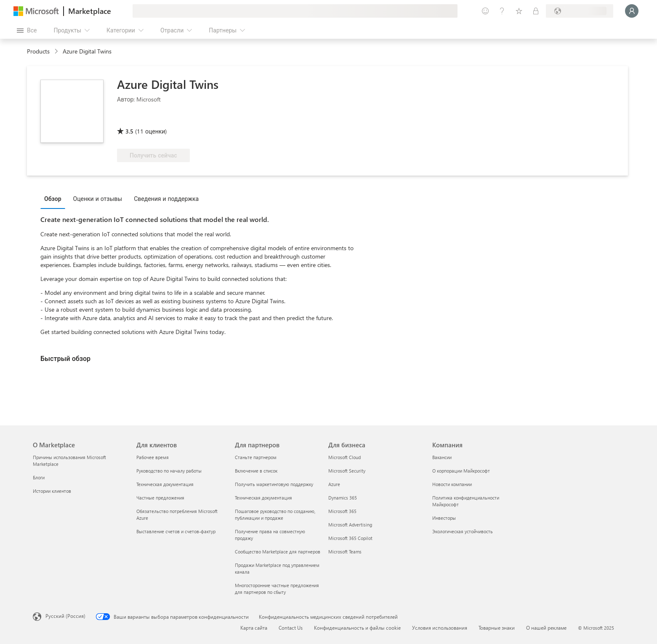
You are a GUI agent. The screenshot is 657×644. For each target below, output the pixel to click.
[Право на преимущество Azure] (151, 119)
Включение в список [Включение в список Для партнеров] (256, 471)
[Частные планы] (536, 11)
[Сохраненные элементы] (519, 11)
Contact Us (291, 628)
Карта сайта (254, 628)
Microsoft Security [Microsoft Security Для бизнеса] (347, 471)
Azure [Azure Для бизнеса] (334, 484)
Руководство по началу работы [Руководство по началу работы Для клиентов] (169, 471)
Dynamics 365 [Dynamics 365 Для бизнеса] (343, 498)
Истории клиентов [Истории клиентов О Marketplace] (52, 491)
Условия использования (440, 628)
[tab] (55, 198)
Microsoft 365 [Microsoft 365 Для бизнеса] (342, 511)
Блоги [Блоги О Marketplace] (39, 477)
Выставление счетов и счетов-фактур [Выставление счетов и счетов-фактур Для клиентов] (176, 531)
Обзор (53, 199)
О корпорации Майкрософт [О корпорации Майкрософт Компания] (461, 471)
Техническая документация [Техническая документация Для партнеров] (263, 498)
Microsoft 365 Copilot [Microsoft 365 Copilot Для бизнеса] (350, 538)
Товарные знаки (497, 628)
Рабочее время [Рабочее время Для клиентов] (153, 457)
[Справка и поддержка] (502, 11)
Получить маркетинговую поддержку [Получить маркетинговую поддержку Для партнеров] (274, 484)
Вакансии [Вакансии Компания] (442, 457)
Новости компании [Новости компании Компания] (452, 484)
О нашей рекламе (546, 628)
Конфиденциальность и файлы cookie (357, 628)
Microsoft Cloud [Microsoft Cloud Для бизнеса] (344, 457)
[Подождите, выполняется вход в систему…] (632, 11)
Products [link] (38, 51)
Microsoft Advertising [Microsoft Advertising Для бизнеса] (350, 525)
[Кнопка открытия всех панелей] (27, 30)
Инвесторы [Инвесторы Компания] (444, 518)
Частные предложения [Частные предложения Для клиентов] (160, 498)
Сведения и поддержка (166, 199)
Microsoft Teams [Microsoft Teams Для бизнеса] (345, 552)
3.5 (129, 131)
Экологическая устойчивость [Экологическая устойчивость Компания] (463, 531)
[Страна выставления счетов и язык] (580, 11)
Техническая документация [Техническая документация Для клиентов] (165, 484)
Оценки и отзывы (98, 199)
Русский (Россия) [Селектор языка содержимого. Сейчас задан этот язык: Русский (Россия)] (65, 616)
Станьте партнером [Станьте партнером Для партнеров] (256, 457)
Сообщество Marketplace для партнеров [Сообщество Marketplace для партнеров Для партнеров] (278, 552)
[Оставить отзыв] (485, 11)
